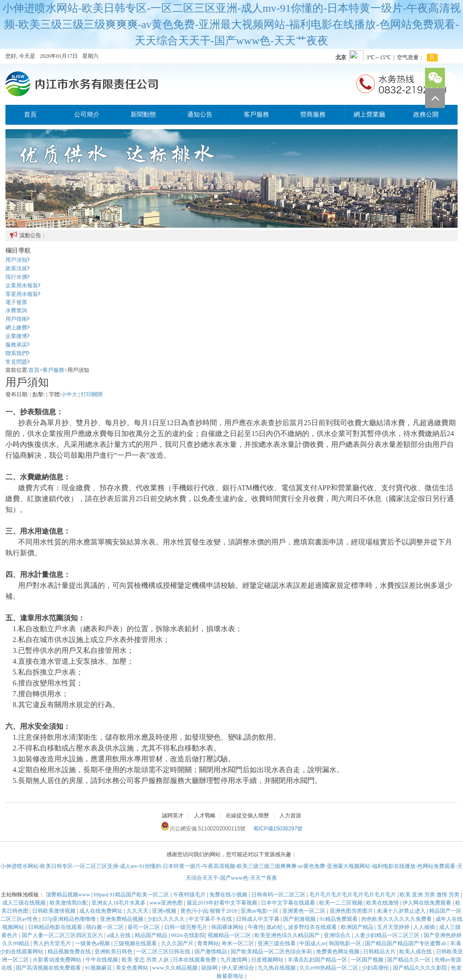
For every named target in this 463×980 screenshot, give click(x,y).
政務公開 (426, 115)
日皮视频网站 (268, 960)
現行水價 (18, 277)
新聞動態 (143, 115)
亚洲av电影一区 (260, 911)
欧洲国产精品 (358, 927)
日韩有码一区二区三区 (279, 895)
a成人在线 (119, 935)
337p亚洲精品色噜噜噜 (69, 919)
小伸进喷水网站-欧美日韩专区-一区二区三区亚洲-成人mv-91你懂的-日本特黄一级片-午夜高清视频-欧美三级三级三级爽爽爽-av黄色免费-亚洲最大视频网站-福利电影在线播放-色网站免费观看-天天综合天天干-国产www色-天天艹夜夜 (232, 24)
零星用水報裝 (23, 294)
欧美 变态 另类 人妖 (146, 960)
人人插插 (425, 927)
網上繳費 (18, 328)
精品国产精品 (152, 935)
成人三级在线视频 (25, 903)
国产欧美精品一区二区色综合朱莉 (272, 952)
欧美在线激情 (383, 903)
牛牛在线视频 (102, 960)
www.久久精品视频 (176, 968)
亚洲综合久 (338, 935)
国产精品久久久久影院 (421, 968)
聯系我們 (18, 353)
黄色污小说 (194, 911)
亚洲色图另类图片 (352, 911)
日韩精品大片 (380, 952)
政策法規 (18, 268)
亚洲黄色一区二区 (305, 911)
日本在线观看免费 (195, 960)
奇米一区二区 (239, 943)
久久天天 (138, 911)
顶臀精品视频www (69, 895)
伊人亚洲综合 (239, 968)
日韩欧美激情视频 (54, 911)
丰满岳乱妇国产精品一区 (318, 960)
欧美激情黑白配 (69, 903)
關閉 (97, 394)
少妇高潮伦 (376, 968)
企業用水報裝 (23, 286)
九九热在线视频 (277, 968)
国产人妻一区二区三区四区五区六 (63, 935)
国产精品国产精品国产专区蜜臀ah (406, 943)
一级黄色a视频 (93, 943)
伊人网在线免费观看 (428, 903)
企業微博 (18, 336)
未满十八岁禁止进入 (402, 911)
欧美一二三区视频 (342, 903)
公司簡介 (87, 115)
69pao (101, 895)
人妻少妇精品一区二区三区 (388, 935)
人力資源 (290, 816)
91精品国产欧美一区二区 (140, 895)
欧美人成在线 (416, 952)
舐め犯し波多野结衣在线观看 (302, 927)
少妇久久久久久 (167, 919)
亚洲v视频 (165, 911)
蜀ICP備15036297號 (278, 829)
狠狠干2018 (224, 911)
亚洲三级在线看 (277, 943)
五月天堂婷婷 (394, 927)
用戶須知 (18, 260)
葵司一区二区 (144, 927)
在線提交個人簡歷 (247, 816)
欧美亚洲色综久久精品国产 (288, 935)
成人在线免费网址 (102, 911)
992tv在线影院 (188, 935)
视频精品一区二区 (230, 935)
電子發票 (16, 302)
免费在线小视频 (229, 895)
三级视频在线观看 (136, 943)
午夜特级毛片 (190, 895)
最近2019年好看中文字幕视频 (223, 903)
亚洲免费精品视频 (122, 919)
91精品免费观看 (339, 919)
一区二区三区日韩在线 (164, 952)
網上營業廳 (369, 115)
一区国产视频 (368, 960)
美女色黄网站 (133, 968)
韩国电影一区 (346, 943)
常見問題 (18, 362)
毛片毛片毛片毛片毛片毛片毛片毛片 (353, 895)
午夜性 (256, 927)
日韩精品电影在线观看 (56, 927)
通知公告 (200, 115)
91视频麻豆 (99, 968)
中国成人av (313, 943)
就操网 (210, 968)
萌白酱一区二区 (106, 927)
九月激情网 (234, 960)
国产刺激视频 (300, 919)
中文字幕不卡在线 (211, 919)
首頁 (30, 115)
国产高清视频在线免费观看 (49, 968)
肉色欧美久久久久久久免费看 (397, 919)
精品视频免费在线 (70, 952)
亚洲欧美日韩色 (114, 952)
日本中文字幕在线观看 (289, 903)
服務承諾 (18, 345)
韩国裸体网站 (228, 927)
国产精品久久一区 (409, 960)
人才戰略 (205, 816)
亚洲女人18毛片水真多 (119, 903)
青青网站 (208, 943)
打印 (86, 394)
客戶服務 (256, 115)
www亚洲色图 (167, 903)
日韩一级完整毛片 (187, 927)
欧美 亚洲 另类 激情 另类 (430, 895)
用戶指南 (18, 319)
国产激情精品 (211, 952)
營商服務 (313, 115)
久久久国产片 (178, 943)
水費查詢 (16, 310)
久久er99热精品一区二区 (329, 968)
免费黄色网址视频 (338, 952)
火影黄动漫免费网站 (58, 960)
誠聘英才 (173, 816)
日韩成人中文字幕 (258, 919)
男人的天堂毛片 (53, 943)
